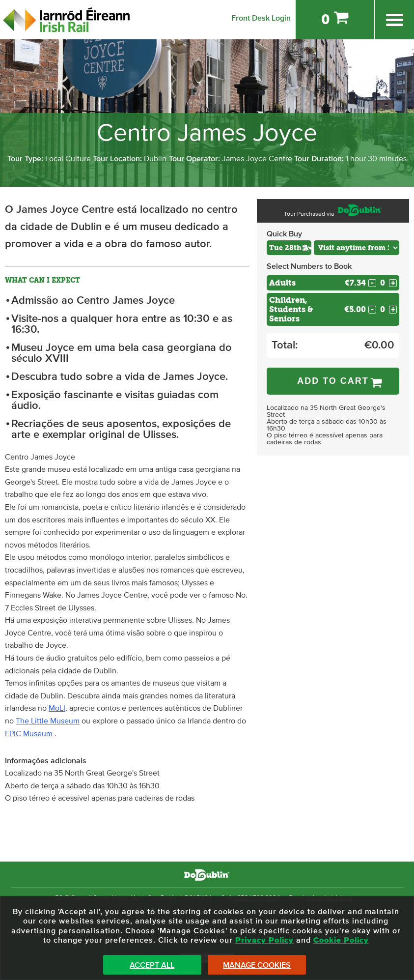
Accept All (152, 965)
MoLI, (58, 708)
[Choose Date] (289, 248)
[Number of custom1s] (383, 309)
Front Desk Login (261, 18)
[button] (307, 247)
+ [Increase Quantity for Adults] (393, 283)
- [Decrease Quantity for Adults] (372, 283)
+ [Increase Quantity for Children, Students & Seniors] (393, 310)
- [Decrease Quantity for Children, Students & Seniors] (372, 310)
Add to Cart (333, 381)
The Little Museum (48, 721)
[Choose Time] (357, 248)
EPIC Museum (29, 734)
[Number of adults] (383, 283)
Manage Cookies (257, 965)
